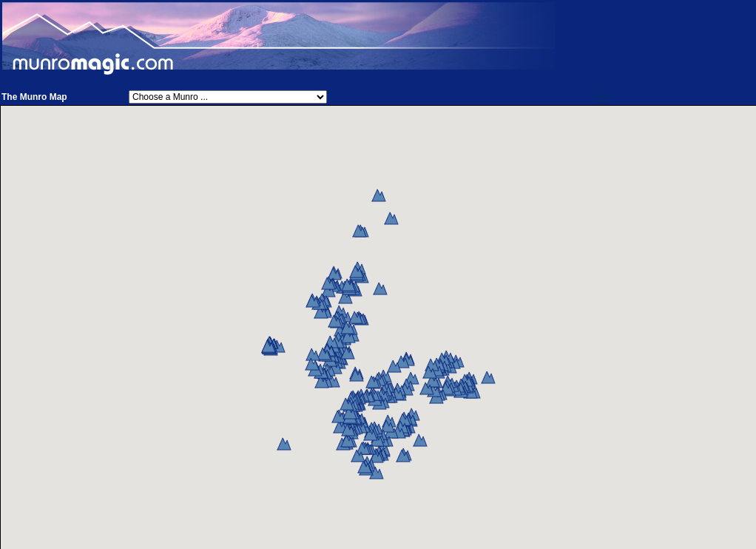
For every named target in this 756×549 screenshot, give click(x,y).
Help (604, 97)
